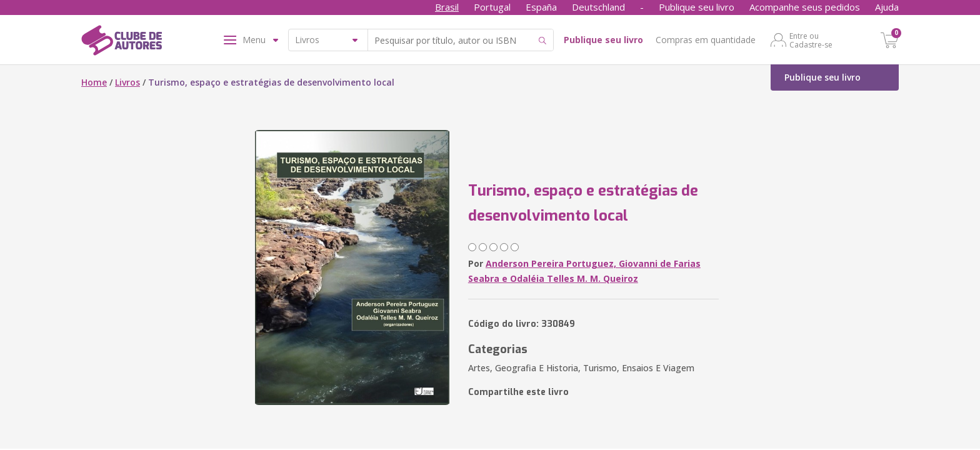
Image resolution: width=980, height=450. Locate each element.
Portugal (492, 7)
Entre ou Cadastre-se (811, 40)
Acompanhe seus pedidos (805, 7)
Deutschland (598, 7)
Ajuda (887, 7)
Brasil (447, 7)
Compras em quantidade (706, 40)
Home (94, 82)
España (541, 7)
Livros (127, 82)
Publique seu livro (697, 7)
